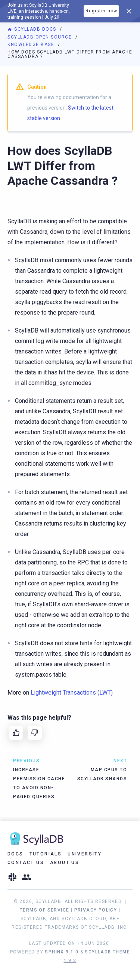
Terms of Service (44, 910)
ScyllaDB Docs (33, 29)
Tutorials (46, 854)
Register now (101, 11)
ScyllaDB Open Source (41, 37)
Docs (15, 854)
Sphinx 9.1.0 (62, 952)
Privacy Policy (96, 910)
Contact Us (26, 863)
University (85, 854)
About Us (65, 863)
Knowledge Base (32, 45)
